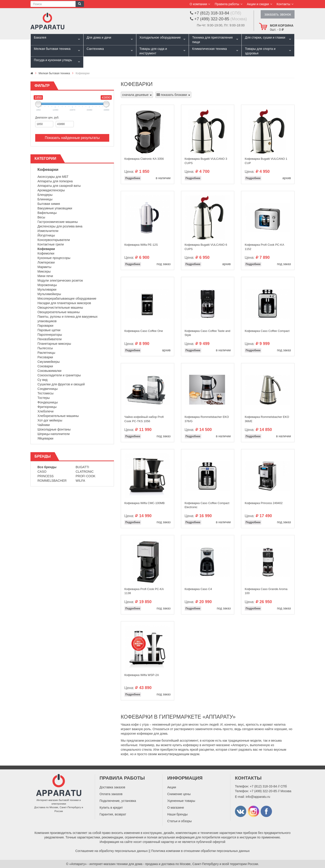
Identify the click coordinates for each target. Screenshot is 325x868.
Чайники (44, 425)
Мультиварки (47, 289)
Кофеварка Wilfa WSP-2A (142, 675)
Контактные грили (51, 244)
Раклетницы (46, 353)
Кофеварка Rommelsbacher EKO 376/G (207, 419)
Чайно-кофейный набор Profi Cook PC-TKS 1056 (144, 419)
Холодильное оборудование (160, 37)
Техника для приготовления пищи (212, 40)
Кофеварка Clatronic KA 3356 (144, 159)
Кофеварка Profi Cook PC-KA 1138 (144, 591)
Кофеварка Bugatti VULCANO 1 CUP (266, 161)
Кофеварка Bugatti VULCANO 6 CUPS (206, 247)
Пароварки (45, 326)
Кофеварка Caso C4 (198, 589)
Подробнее (133, 178)
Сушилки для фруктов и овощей (61, 384)
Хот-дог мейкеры (50, 420)
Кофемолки (46, 253)
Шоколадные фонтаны (54, 429)
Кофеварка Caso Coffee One (144, 331)
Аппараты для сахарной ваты (59, 186)
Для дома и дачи (99, 37)
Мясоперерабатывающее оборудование (67, 299)
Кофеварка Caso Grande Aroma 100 (266, 591)
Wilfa (80, 481)
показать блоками (173, 95)
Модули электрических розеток (60, 280)
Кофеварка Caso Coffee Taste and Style (208, 333)
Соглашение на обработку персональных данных (112, 851)
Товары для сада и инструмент (153, 51)
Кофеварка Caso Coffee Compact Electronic (207, 505)
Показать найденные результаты (72, 138)
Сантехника (95, 49)
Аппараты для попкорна (55, 181)
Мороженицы (47, 285)
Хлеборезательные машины (58, 416)
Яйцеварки (45, 438)
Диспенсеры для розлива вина (60, 226)
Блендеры (45, 195)
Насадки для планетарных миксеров (64, 303)
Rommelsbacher (52, 481)
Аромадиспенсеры (51, 190)
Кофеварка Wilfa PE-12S (141, 245)
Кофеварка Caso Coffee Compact (267, 331)
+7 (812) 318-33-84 (263, 786)
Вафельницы (47, 213)
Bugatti (82, 467)
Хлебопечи (45, 411)
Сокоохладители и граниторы (59, 375)
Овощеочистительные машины (60, 308)
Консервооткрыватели (54, 240)
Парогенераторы (50, 335)
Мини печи (45, 276)
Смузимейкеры (49, 362)
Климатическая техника (209, 49)
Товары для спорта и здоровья (260, 51)
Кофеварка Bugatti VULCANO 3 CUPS (206, 161)
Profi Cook (86, 476)
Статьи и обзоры (179, 821)
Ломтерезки (46, 262)
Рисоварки (45, 357)
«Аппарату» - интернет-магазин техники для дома (106, 864)
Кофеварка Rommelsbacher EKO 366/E (267, 419)
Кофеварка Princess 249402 (264, 503)
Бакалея (40, 37)
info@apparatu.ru (258, 797)
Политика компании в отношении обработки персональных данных (201, 851)
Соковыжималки (49, 371)
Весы (41, 217)
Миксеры (44, 271)
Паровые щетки (49, 330)
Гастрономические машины (58, 222)
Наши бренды (177, 814)
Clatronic (85, 472)
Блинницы (45, 199)
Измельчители (48, 231)
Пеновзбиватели (50, 339)
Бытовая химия (49, 204)
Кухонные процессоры (54, 258)
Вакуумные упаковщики (55, 208)
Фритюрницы (47, 407)
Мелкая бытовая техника (52, 49)
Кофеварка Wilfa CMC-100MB (144, 503)
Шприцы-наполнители (54, 434)
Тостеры (44, 398)
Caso (42, 472)
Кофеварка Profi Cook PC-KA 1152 (264, 247)
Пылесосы (45, 348)
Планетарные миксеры (54, 344)
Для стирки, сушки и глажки (265, 37)
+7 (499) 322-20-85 (263, 791)
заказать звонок (278, 14)
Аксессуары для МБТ (53, 177)
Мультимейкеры (49, 294)
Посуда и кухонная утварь (53, 60)
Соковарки (45, 366)
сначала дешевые (137, 95)
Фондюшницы (48, 402)
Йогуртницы (46, 235)
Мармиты (44, 267)
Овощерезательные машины (59, 312)
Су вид (42, 380)
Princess (46, 476)
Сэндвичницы (48, 389)
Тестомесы (45, 393)
